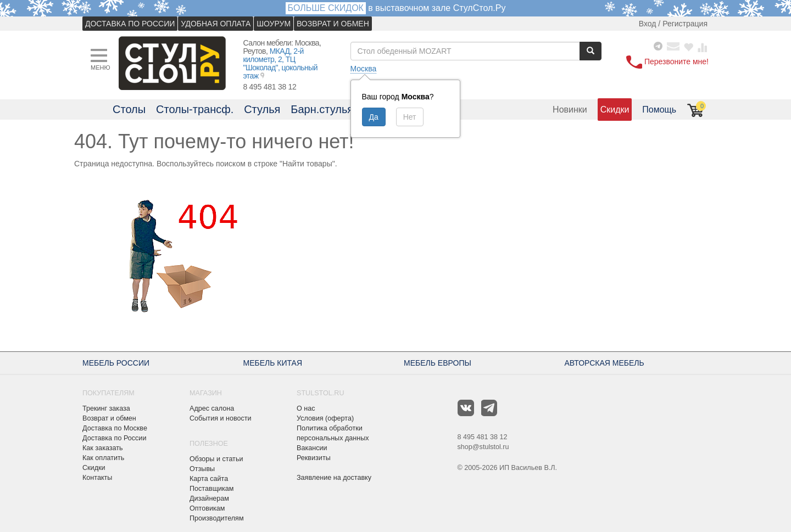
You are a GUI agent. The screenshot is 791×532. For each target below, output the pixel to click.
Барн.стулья (322, 109)
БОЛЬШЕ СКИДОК (326, 8)
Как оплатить (103, 458)
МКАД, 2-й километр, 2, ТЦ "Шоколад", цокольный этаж (281, 63)
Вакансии (312, 448)
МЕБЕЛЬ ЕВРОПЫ (438, 363)
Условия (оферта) (325, 418)
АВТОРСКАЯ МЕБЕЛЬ (605, 363)
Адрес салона (212, 408)
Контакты (97, 478)
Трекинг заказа (106, 408)
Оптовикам (207, 508)
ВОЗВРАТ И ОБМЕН (333, 24)
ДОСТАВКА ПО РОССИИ (130, 24)
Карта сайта (209, 479)
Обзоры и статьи (216, 459)
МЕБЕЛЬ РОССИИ (116, 363)
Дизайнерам (209, 499)
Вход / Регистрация (673, 24)
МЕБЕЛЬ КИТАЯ (273, 363)
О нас (306, 408)
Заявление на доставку (334, 478)
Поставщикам (212, 489)
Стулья (262, 109)
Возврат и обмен (109, 418)
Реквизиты (314, 458)
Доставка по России (114, 438)
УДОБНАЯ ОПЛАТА (216, 24)
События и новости (221, 418)
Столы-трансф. (195, 109)
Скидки (615, 110)
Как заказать (103, 448)
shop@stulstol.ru (483, 447)
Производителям (217, 518)
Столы (129, 109)
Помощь (659, 110)
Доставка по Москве (115, 428)
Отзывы (202, 469)
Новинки (570, 110)
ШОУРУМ (274, 24)
